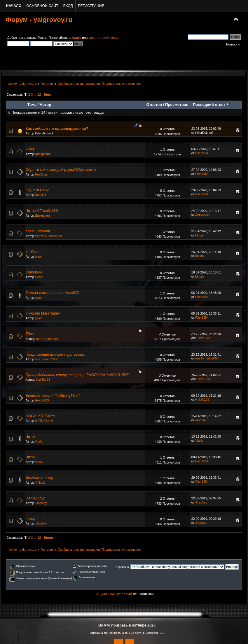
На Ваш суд (35, 498)
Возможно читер (40, 478)
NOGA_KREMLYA (40, 416)
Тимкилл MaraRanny (43, 313)
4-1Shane (34, 252)
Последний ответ (211, 105)
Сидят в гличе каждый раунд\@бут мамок (61, 170)
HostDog (41, 174)
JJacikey (41, 503)
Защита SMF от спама (113, 594)
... (36, 94)
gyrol (38, 298)
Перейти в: (123, 567)
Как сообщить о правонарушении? (57, 129)
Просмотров (177, 105)
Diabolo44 (34, 272)
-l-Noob (40, 482)
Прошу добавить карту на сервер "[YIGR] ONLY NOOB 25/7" (77, 375)
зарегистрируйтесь (103, 38)
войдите (75, 38)
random (200, 420)
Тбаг (30, 334)
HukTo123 (43, 380)
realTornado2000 (48, 339)
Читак (30, 437)
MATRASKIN (44, 421)
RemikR (41, 195)
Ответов (154, 105)
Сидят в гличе (37, 190)
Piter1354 (202, 153)
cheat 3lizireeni (38, 231)
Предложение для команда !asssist (55, 355)
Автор (45, 105)
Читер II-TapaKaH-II (42, 211)
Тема (32, 105)
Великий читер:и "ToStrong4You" (53, 396)
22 (39, 94)
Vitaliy (39, 441)
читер (30, 149)
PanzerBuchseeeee (48, 236)
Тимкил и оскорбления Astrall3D (53, 293)
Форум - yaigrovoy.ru (39, 20)
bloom (199, 235)
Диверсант (43, 154)
